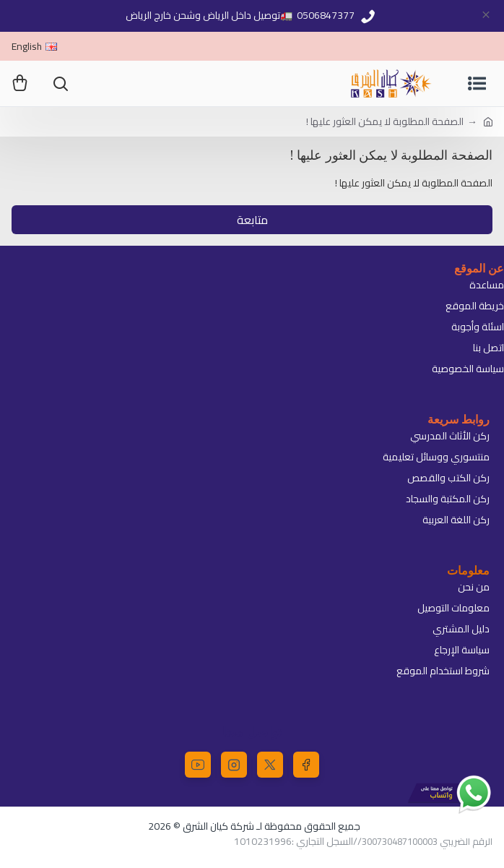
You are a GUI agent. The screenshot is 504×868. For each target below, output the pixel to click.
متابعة (252, 220)
